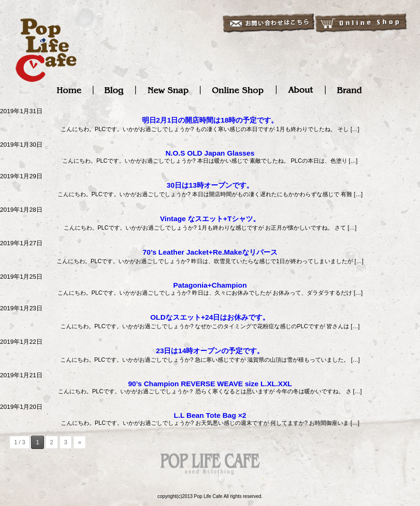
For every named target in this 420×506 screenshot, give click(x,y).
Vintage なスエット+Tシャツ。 (210, 219)
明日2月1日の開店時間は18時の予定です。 (210, 120)
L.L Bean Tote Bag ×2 (210, 415)
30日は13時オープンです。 (210, 185)
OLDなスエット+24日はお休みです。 (210, 317)
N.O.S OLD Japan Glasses (210, 153)
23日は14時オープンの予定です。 (210, 351)
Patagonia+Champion (210, 285)
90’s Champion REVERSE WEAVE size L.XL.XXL (210, 384)
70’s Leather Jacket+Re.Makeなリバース (210, 252)
